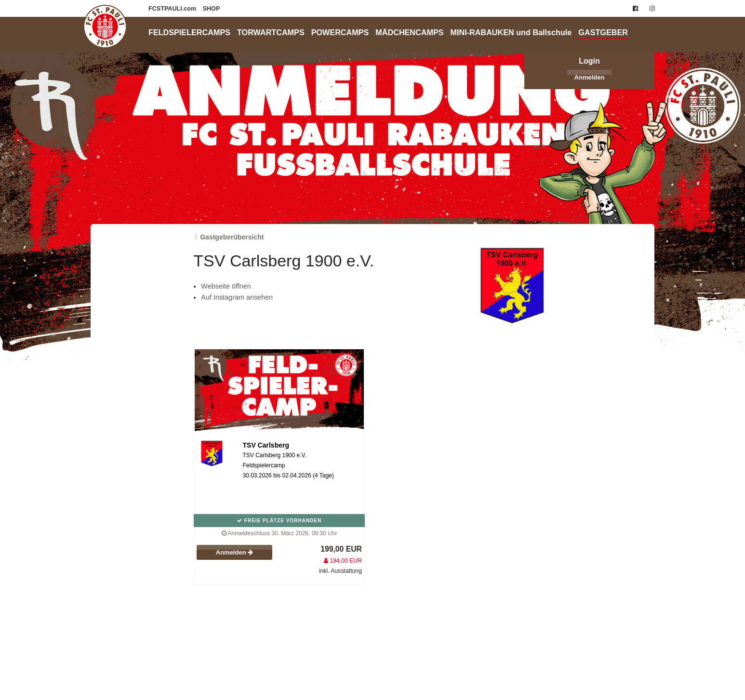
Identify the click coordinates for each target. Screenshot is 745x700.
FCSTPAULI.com (173, 9)
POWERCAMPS (340, 32)
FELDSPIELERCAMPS (189, 32)
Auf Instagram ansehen (237, 297)
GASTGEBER (603, 32)
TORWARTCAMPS (271, 32)
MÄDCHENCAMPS (409, 32)
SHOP (212, 9)
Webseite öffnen (226, 286)
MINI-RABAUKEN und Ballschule (511, 32)
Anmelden (590, 77)
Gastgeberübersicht (232, 237)
